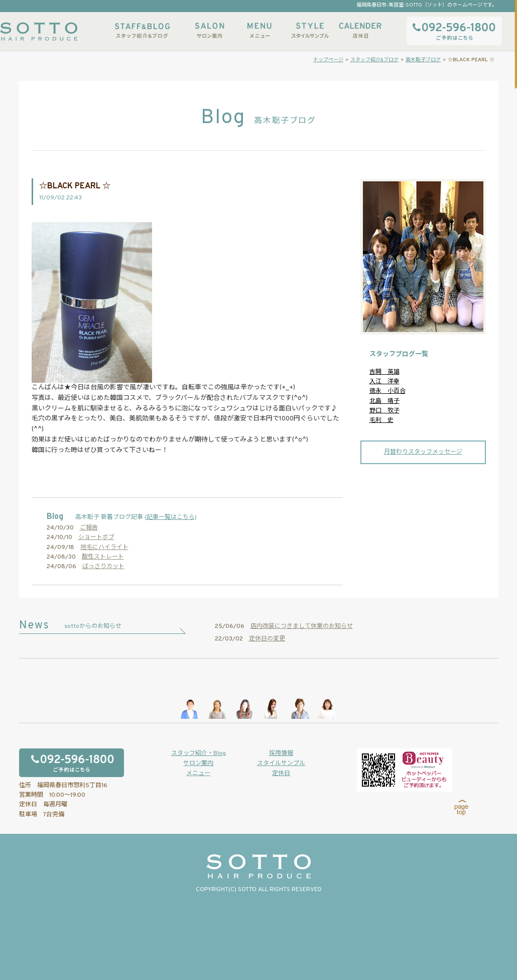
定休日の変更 (267, 639)
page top (462, 808)
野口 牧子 (384, 411)
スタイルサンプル (310, 30)
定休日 (281, 774)
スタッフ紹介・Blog (199, 753)
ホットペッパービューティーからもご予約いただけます (405, 770)
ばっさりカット (103, 567)
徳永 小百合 (387, 391)
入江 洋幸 (384, 382)
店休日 (360, 30)
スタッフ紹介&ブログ (142, 30)
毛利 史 (381, 420)
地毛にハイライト (104, 548)
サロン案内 (209, 30)
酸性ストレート (103, 557)
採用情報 (281, 753)
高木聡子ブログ (423, 60)
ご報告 (89, 528)
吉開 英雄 (384, 372)
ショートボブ (96, 537)
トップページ (328, 60)
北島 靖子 (384, 401)
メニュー (260, 30)
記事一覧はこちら (171, 517)
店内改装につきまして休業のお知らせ (302, 626)
